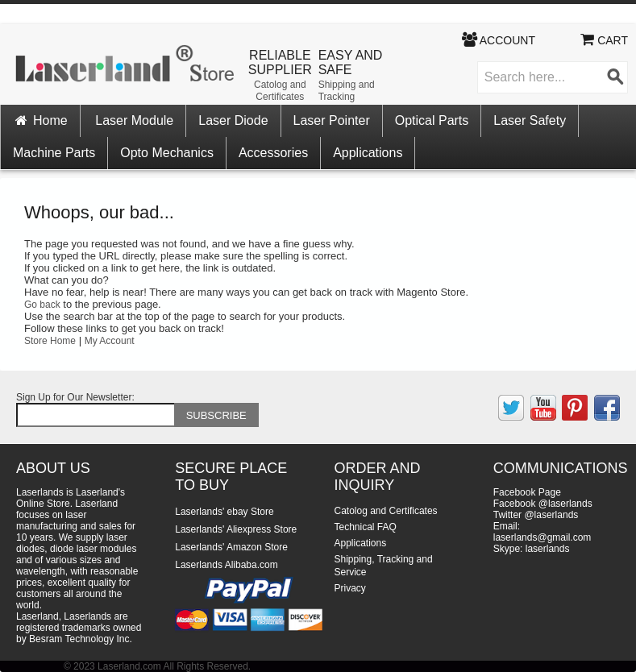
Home (40, 120)
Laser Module (134, 120)
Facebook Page (527, 492)
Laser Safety (530, 120)
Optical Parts (432, 120)
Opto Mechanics (167, 153)
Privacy (350, 588)
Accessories (273, 153)
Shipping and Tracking (347, 91)
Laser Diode (233, 120)
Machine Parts (54, 153)
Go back (42, 305)
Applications (368, 153)
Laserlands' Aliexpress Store (236, 529)
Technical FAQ (366, 527)
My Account (110, 341)
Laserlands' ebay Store (224, 512)
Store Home (50, 341)
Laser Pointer (332, 120)
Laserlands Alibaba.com (226, 565)
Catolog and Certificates (280, 91)
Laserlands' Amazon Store (231, 547)
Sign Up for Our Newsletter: (75, 397)
